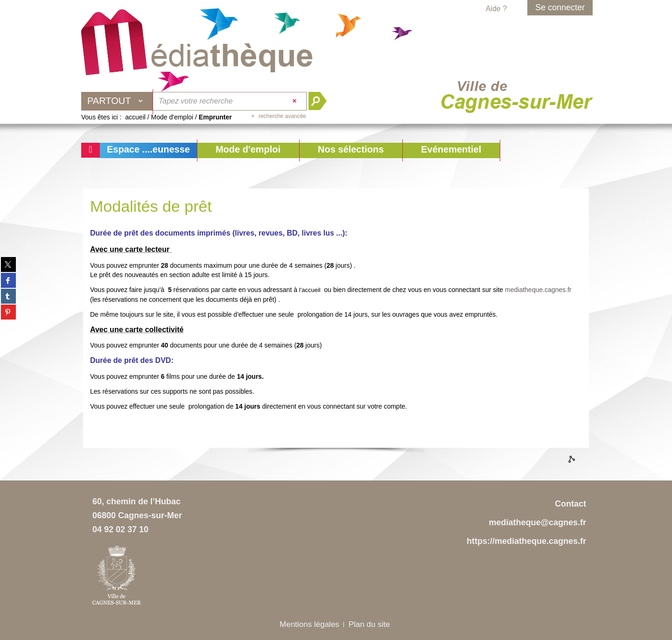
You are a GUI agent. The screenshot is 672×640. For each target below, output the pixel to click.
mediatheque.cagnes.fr (538, 290)
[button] (248, 150)
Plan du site (369, 624)
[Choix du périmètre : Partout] (117, 101)
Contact (570, 504)
